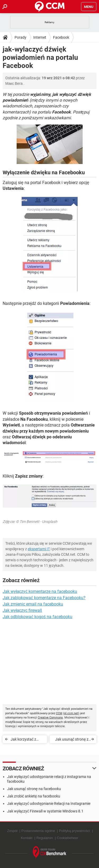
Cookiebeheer (67, 838)
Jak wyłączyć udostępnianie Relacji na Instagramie (49, 803)
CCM (59, 713)
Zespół (12, 831)
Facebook (61, 37)
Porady (20, 37)
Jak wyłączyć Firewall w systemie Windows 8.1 (45, 811)
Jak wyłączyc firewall (22, 610)
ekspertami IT (39, 549)
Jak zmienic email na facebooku (33, 604)
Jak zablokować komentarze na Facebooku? (44, 598)
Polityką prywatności (74, 831)
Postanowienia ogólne (38, 831)
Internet (40, 37)
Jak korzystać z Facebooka (23, 740)
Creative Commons (50, 718)
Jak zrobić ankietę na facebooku (34, 796)
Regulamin (45, 838)
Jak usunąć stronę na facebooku (34, 789)
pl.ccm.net (71, 713)
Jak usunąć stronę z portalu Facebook (72, 740)
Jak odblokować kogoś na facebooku (37, 617)
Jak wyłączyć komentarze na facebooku (40, 591)
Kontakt (27, 838)
